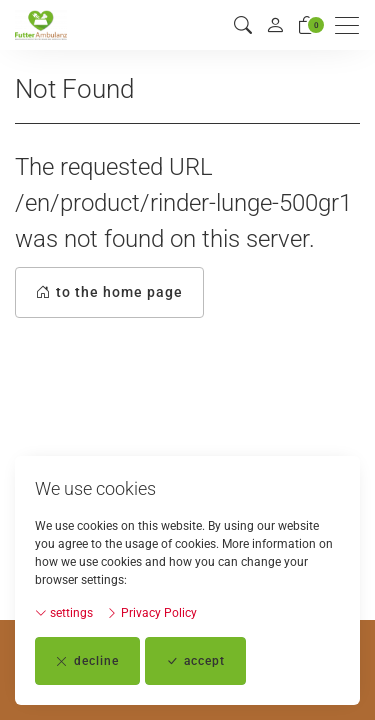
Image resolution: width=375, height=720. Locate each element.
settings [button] (64, 613)
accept (195, 661)
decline (87, 661)
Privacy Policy (151, 613)
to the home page (109, 292)
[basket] (307, 25)
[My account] (275, 25)
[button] (243, 25)
